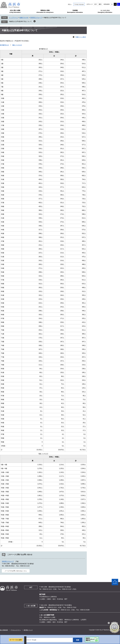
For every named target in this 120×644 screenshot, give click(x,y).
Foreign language (79, 4)
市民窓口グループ (36, 18)
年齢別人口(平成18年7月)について (20, 21)
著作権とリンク (28, 630)
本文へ (70, 4)
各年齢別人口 (4, 45)
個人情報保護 (4, 630)
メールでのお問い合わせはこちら (16, 571)
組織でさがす (24, 18)
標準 (96, 4)
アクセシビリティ (16, 630)
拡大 (100, 4)
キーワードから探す (16, 640)
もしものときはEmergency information (105, 11)
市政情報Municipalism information (75, 11)
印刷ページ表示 (81, 37)
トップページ (13, 18)
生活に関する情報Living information (15, 11)
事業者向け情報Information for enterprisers (45, 11)
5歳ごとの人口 (17, 45)
